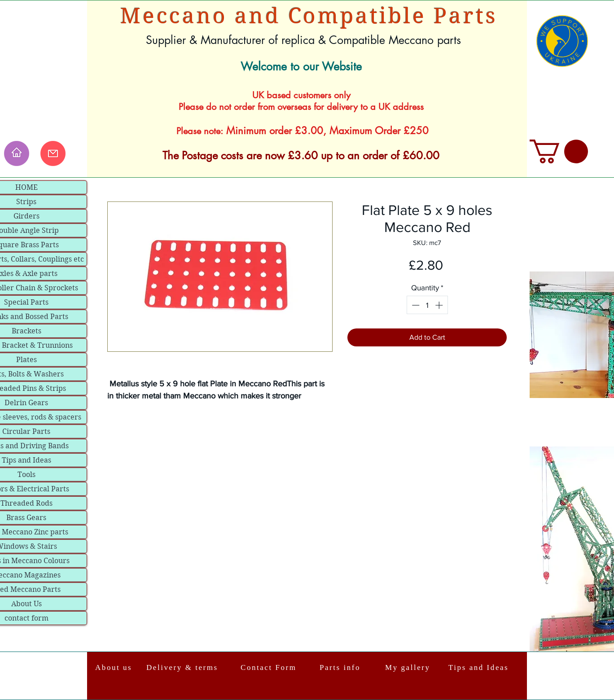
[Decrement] (415, 305)
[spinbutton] (427, 305)
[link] (559, 151)
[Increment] (440, 305)
